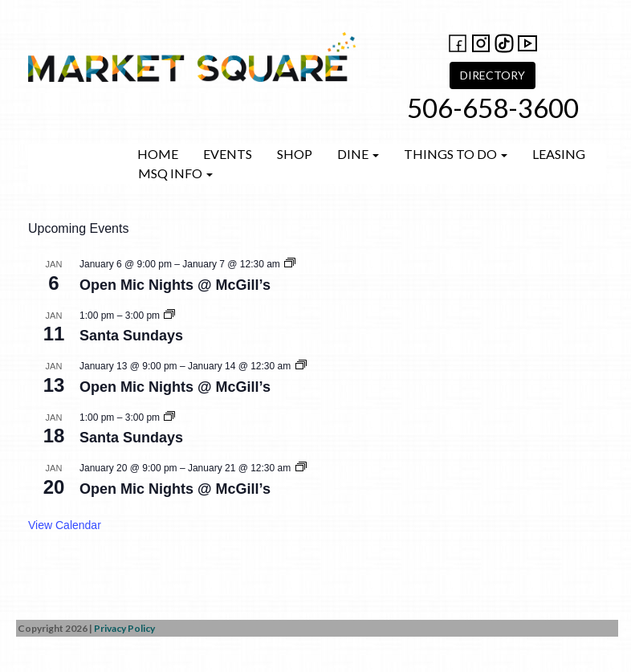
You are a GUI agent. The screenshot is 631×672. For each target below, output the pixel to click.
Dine (358, 154)
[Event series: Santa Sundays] (169, 316)
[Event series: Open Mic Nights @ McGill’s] (290, 264)
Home (158, 154)
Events (228, 154)
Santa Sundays (131, 336)
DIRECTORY (493, 75)
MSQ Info (175, 173)
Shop (295, 154)
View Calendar (65, 525)
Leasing (559, 154)
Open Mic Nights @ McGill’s (175, 285)
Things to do (456, 154)
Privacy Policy (124, 628)
